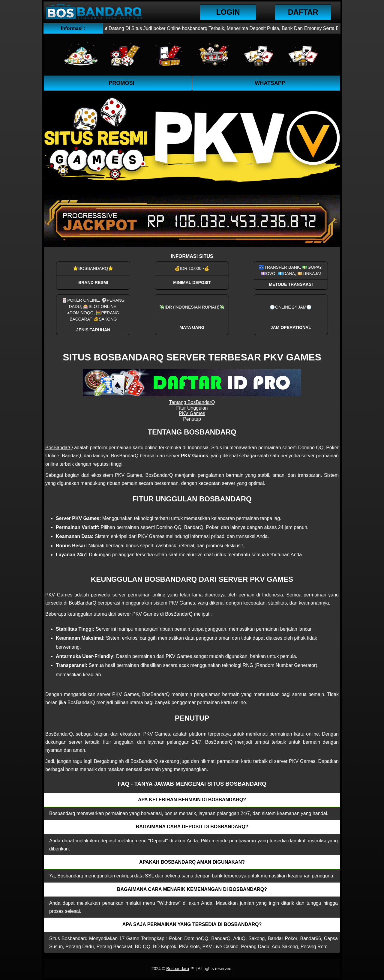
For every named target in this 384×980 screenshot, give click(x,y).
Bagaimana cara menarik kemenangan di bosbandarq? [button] (192, 889)
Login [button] (228, 12)
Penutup (192, 419)
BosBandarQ (59, 448)
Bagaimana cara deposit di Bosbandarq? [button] (192, 827)
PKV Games (192, 413)
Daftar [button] (303, 12)
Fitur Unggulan (192, 408)
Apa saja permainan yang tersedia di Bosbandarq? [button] (192, 924)
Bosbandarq (178, 969)
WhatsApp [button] (270, 83)
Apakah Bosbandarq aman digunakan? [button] (192, 862)
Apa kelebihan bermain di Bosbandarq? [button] (192, 800)
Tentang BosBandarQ (192, 402)
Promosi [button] (121, 83)
